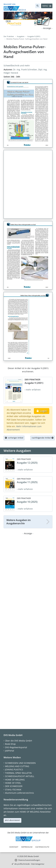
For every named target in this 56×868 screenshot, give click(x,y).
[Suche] (38, 6)
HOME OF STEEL (13, 783)
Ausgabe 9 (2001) (34, 36)
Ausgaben (21, 36)
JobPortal (10, 751)
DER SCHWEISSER (14, 786)
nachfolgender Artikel (43, 438)
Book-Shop (10, 744)
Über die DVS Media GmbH (19, 741)
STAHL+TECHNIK (13, 790)
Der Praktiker (9, 36)
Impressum (27, 847)
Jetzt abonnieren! (12, 820)
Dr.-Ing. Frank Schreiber (25, 70)
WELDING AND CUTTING (17, 766)
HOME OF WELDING (15, 780)
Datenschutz (42, 847)
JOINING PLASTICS (14, 769)
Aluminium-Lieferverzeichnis (19, 793)
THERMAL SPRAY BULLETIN (18, 773)
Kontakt (14, 847)
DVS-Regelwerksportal (16, 747)
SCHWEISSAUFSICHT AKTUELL (20, 776)
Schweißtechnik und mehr (17, 65)
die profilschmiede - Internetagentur (29, 864)
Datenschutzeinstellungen (29, 860)
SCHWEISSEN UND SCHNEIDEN (20, 763)
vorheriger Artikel (14, 438)
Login (42, 411)
